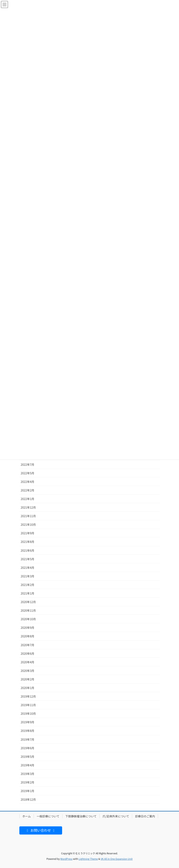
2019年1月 (28, 791)
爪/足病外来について (116, 816)
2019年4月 (28, 765)
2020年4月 (28, 662)
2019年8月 (28, 731)
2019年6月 (28, 748)
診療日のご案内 (145, 816)
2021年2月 (28, 585)
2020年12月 (28, 602)
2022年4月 (28, 482)
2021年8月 (28, 542)
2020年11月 (28, 610)
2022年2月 (28, 490)
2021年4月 (28, 568)
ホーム (27, 816)
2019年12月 (28, 696)
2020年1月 (28, 688)
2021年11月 (28, 516)
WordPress (66, 859)
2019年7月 (28, 739)
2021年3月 (28, 576)
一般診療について (48, 816)
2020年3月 (28, 671)
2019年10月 (28, 714)
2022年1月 (28, 499)
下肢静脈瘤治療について (81, 816)
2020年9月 (28, 628)
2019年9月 (28, 722)
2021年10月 (28, 525)
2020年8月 (28, 636)
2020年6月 (28, 654)
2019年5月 (28, 757)
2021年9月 (28, 533)
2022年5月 (28, 473)
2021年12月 (28, 507)
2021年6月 (28, 550)
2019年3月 (28, 774)
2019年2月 (28, 782)
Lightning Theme (88, 859)
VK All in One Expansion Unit (117, 859)
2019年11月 (28, 705)
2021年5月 (28, 559)
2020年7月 (28, 645)
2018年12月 (28, 799)
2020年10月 (28, 619)
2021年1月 (28, 593)
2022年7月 (28, 465)
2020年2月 (28, 679)
